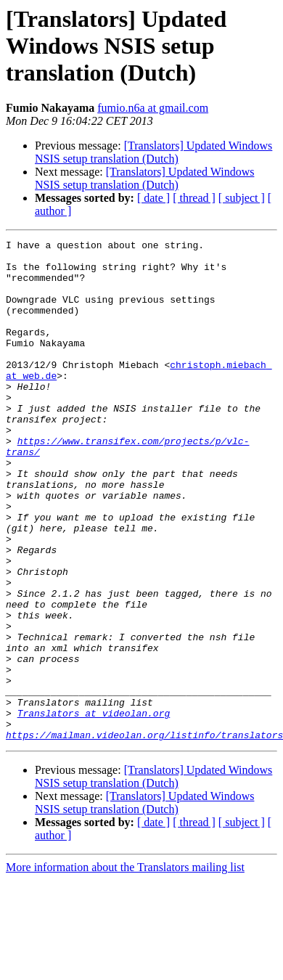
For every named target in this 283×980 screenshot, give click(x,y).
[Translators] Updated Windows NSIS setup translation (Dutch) (153, 152)
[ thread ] (194, 198)
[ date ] (153, 198)
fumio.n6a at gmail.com (153, 108)
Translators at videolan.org (94, 809)
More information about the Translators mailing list (125, 967)
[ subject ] (242, 198)
